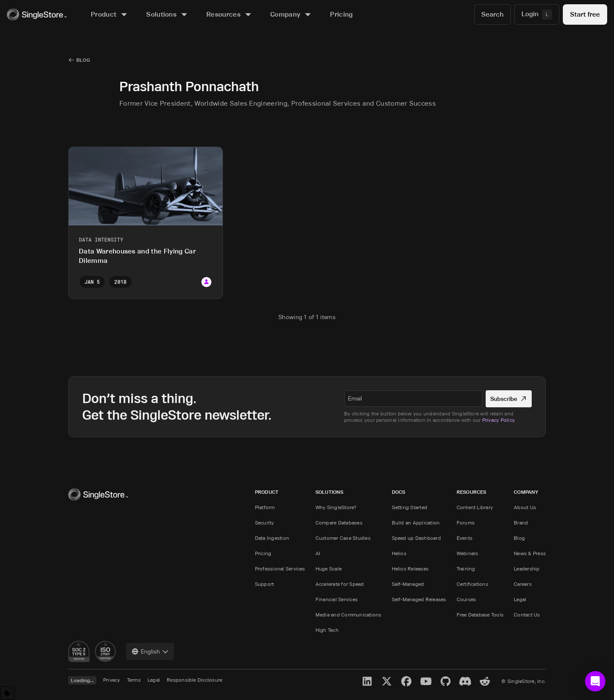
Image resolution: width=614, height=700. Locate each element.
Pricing (263, 553)
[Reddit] (485, 681)
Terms (134, 680)
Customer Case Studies (343, 538)
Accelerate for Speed (340, 584)
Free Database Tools (480, 615)
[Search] (492, 14)
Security (265, 523)
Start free (585, 14)
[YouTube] (426, 681)
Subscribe (509, 399)
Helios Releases (410, 569)
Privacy (112, 680)
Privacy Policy (498, 420)
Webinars (468, 553)
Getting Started (410, 507)
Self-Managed (408, 584)
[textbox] (413, 398)
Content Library (475, 507)
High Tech (327, 630)
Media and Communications (349, 615)
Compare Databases (339, 523)
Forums (466, 523)
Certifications (472, 584)
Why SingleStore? (336, 507)
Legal (520, 599)
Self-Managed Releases (419, 599)
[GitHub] (446, 681)
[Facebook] (406, 681)
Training (466, 569)
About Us (525, 507)
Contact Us (527, 615)
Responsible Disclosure (194, 680)
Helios (399, 553)
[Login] (537, 14)
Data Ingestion (272, 538)
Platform (265, 507)
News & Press (530, 553)
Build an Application (416, 523)
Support (265, 584)
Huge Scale (329, 569)
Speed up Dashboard (416, 538)
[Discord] (465, 681)
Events (465, 538)
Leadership (527, 569)
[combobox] (150, 651)
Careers (523, 584)
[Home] (37, 15)
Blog (519, 538)
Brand (521, 523)
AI (318, 553)
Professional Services (280, 569)
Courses (466, 599)
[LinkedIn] (367, 681)
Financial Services (337, 599)
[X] (387, 681)
